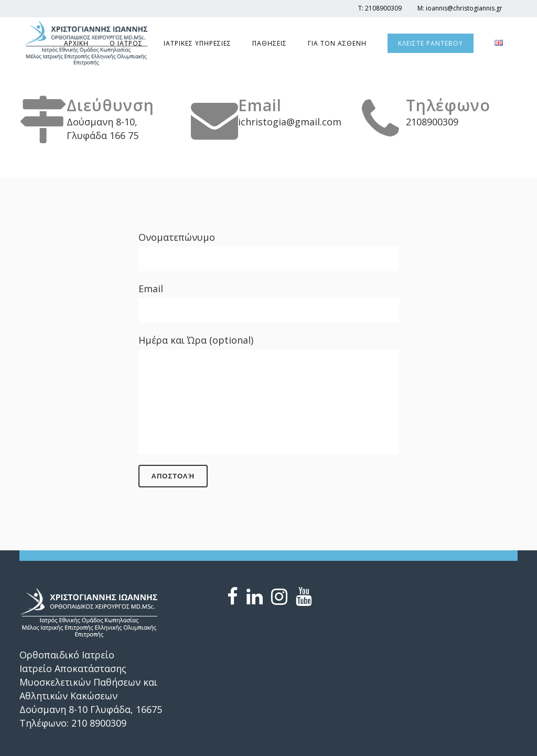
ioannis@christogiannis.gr (464, 8)
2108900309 (383, 8)
